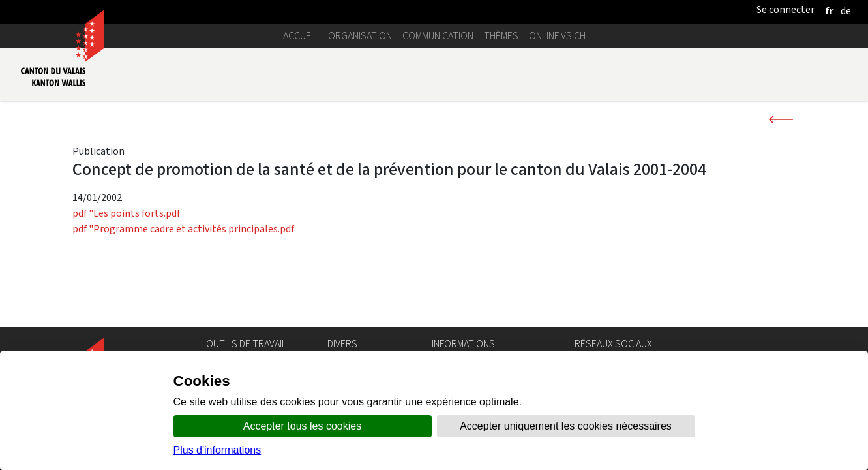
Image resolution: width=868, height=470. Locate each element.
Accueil (300, 36)
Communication (438, 36)
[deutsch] (846, 11)
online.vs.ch (557, 36)
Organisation (360, 36)
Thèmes (501, 36)
